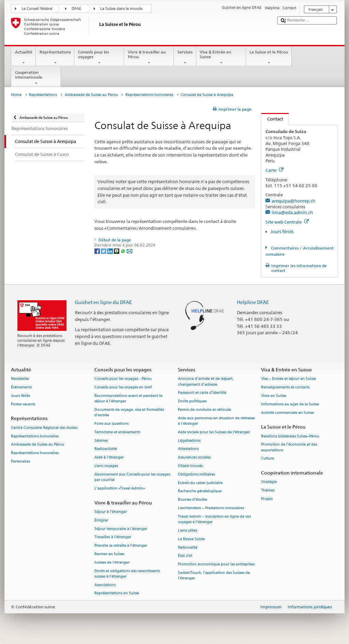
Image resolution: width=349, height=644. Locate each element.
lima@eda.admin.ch (292, 212)
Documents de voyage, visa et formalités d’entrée (129, 412)
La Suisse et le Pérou (269, 58)
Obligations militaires (196, 474)
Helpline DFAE (253, 302)
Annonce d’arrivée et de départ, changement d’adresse (206, 382)
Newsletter (20, 379)
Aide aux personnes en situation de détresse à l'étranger (216, 421)
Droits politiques (192, 401)
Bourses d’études (193, 500)
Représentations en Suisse (117, 593)
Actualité (24, 58)
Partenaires (20, 461)
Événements (21, 388)
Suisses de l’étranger (112, 562)
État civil (185, 556)
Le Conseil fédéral (37, 9)
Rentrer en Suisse (109, 554)
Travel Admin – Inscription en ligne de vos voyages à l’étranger (214, 519)
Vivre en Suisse (274, 396)
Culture (268, 459)
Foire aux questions (111, 424)
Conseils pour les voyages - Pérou (123, 379)
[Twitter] (104, 251)
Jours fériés (282, 231)
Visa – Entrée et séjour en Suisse (289, 379)
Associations (105, 585)
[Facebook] (98, 251)
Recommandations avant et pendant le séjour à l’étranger (128, 398)
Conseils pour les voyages (99, 58)
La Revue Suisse (191, 539)
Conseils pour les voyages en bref (123, 388)
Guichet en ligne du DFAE (103, 302)
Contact (272, 119)
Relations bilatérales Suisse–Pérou (290, 436)
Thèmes (268, 491)
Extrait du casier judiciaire (200, 483)
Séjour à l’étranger (111, 512)
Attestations (188, 449)
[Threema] (117, 251)
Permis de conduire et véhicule (204, 410)
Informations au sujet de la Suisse (290, 404)
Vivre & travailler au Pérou (149, 58)
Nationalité (188, 548)
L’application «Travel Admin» (120, 488)
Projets (267, 499)
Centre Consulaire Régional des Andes (44, 428)
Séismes (101, 441)
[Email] (130, 251)
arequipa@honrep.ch (293, 201)
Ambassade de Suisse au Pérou (91, 95)
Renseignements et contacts (285, 388)
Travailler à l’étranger (113, 537)
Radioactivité (106, 449)
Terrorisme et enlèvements (117, 432)
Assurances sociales (194, 458)
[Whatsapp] (124, 251)
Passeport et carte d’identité (202, 393)
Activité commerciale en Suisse (287, 413)
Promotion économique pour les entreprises (216, 565)
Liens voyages (106, 466)
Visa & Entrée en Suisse (221, 58)
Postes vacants (23, 404)
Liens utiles (187, 530)
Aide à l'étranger (109, 458)
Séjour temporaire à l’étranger (121, 529)
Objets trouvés (190, 466)
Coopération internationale (36, 78)
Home (16, 95)
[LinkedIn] (111, 251)
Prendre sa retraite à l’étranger (121, 546)
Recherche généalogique (200, 491)
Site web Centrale (287, 222)
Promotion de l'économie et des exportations (289, 447)
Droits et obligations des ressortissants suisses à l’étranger (127, 574)
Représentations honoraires (149, 95)
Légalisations (189, 441)
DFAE (76, 9)
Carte (275, 170)
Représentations (55, 58)
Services (185, 58)
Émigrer (101, 520)
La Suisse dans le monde (121, 9)
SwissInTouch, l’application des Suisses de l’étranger (214, 575)
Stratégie (269, 482)
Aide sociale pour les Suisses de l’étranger (214, 432)
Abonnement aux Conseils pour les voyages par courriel (132, 477)
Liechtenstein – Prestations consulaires (211, 508)
